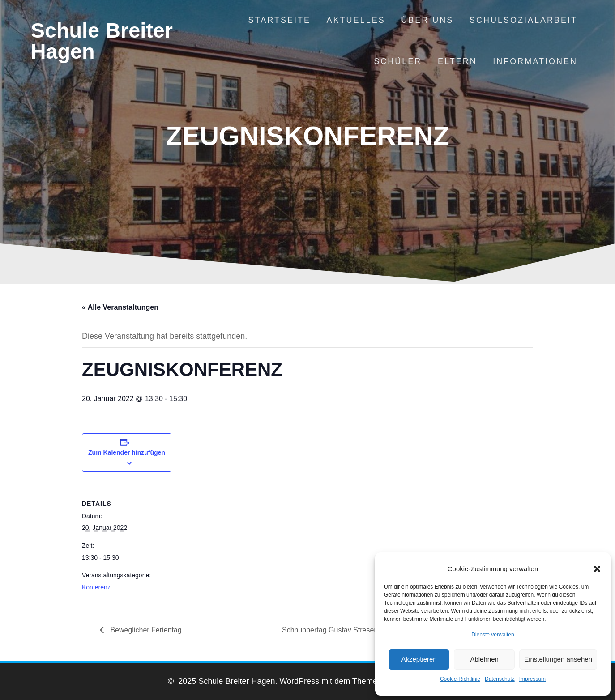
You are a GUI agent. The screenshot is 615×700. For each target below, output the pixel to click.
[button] (597, 569)
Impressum (532, 679)
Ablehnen (484, 659)
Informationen (535, 61)
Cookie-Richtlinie (460, 679)
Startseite (280, 20)
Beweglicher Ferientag (145, 630)
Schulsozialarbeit (523, 20)
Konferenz (96, 587)
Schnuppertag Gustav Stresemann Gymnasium (358, 630)
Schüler (398, 61)
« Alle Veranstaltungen (120, 307)
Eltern (457, 61)
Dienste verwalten (493, 635)
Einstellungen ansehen (558, 659)
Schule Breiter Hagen (102, 41)
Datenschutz (500, 679)
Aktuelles (356, 20)
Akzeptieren (419, 659)
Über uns (427, 20)
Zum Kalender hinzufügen (127, 452)
